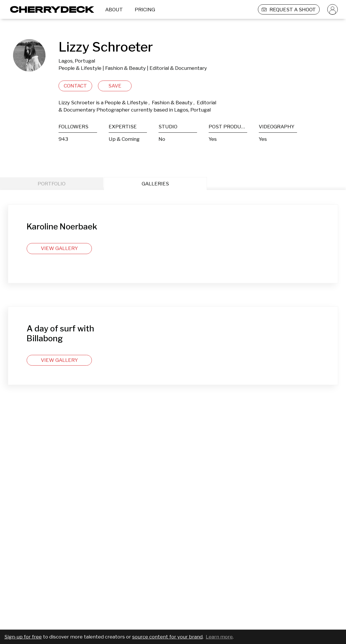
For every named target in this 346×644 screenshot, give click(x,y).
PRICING (145, 10)
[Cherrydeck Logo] (50, 9)
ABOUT (114, 10)
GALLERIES (155, 184)
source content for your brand (167, 637)
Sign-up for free (23, 637)
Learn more (219, 637)
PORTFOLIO (52, 184)
